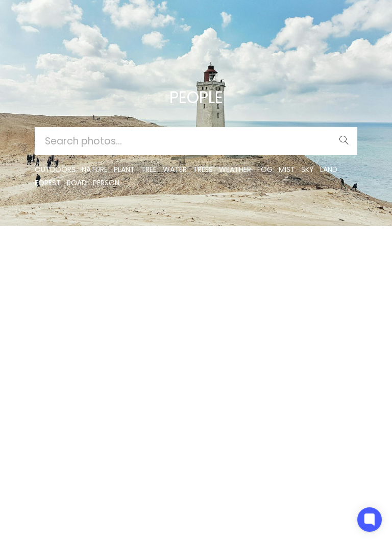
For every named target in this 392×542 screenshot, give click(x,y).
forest (48, 183)
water (175, 169)
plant (124, 169)
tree (149, 169)
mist (287, 169)
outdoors (55, 169)
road (77, 183)
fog (265, 169)
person (106, 183)
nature (95, 169)
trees (203, 169)
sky (308, 169)
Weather (235, 169)
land (329, 169)
